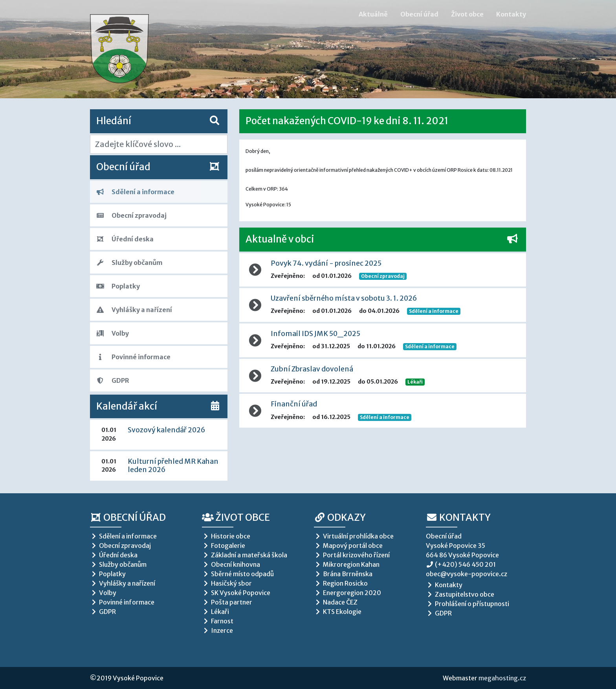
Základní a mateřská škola (245, 555)
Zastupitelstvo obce (460, 594)
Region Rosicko (341, 583)
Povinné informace (133, 357)
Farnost (218, 621)
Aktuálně (373, 14)
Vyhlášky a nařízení (134, 310)
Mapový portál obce (348, 546)
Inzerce (217, 630)
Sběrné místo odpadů (238, 574)
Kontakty (511, 14)
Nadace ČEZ (336, 602)
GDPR (113, 380)
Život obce (467, 14)
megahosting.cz (502, 678)
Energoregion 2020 (347, 593)
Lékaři (415, 382)
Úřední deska (125, 239)
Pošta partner (227, 602)
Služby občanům (129, 263)
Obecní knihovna (231, 564)
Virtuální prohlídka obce (354, 536)
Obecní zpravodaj (131, 215)
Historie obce (226, 536)
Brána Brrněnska (343, 574)
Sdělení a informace (135, 192)
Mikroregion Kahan (347, 564)
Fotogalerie (224, 546)
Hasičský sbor (227, 583)
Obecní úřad (419, 14)
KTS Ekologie (338, 612)
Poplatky (118, 286)
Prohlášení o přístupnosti (467, 604)
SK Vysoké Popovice (236, 593)
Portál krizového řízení (352, 555)
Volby (113, 333)
